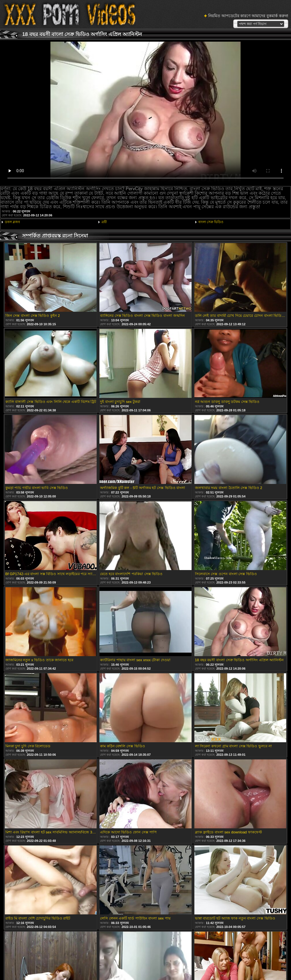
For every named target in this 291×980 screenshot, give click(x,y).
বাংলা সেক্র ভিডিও (211, 222)
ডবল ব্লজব (12, 222)
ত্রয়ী (104, 222)
